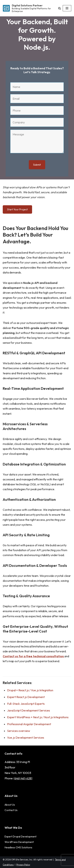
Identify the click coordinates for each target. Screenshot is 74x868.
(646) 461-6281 (23, 778)
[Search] (60, 8)
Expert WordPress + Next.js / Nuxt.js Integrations (38, 717)
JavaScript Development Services (29, 710)
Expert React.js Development (26, 697)
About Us (10, 805)
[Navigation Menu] (67, 8)
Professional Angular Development (29, 724)
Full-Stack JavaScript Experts (26, 704)
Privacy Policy (23, 865)
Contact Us (11, 810)
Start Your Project (17, 209)
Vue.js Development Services (26, 738)
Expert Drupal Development (21, 837)
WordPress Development (19, 842)
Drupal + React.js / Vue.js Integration (30, 690)
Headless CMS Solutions (18, 847)
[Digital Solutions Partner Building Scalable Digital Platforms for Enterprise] (27, 8)
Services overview (19, 731)
